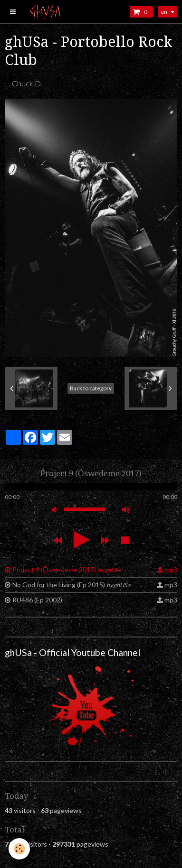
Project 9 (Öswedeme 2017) (67, 569)
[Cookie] (19, 849)
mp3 (171, 569)
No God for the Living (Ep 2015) (71, 585)
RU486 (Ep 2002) (37, 600)
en (164, 12)
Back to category (91, 388)
